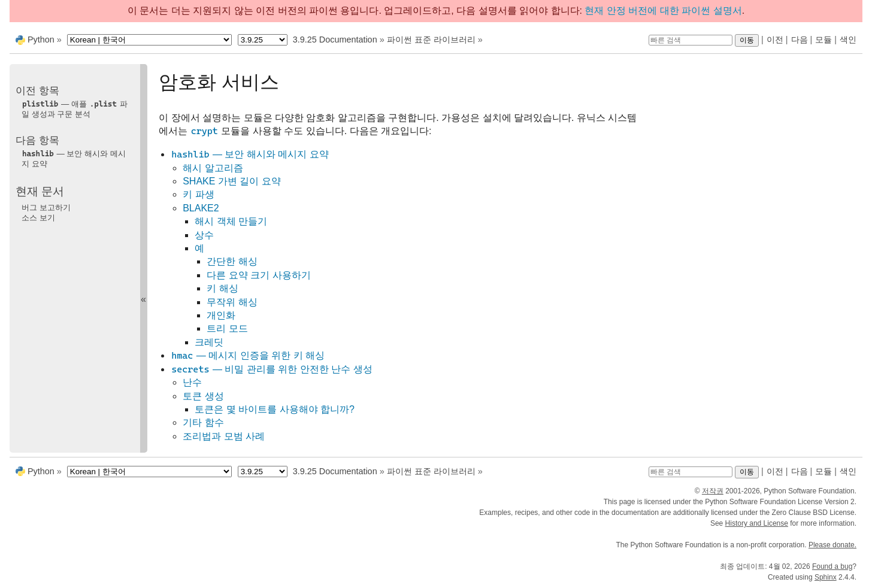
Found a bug (832, 566)
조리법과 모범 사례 (224, 436)
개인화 (221, 315)
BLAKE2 (201, 208)
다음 (800, 40)
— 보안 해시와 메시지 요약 (250, 154)
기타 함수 (203, 422)
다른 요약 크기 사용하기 (258, 275)
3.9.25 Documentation (335, 40)
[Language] (149, 40)
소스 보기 (38, 218)
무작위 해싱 (232, 302)
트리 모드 (227, 328)
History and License (757, 523)
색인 (848, 40)
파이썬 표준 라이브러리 (431, 40)
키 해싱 (222, 288)
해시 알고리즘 (213, 168)
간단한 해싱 (232, 261)
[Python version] (263, 40)
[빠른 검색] (691, 40)
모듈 (823, 40)
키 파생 (198, 194)
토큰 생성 (203, 396)
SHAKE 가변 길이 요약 (232, 181)
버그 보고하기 (46, 207)
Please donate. (832, 545)
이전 (775, 40)
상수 (204, 235)
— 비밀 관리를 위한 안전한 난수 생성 (271, 369)
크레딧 (209, 342)
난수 (192, 382)
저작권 (713, 491)
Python (41, 40)
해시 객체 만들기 (231, 221)
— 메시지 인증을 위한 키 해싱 (248, 355)
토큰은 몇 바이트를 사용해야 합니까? (275, 409)
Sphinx (826, 577)
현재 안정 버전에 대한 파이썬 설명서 (663, 10)
